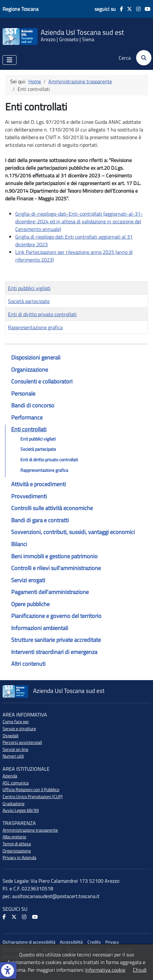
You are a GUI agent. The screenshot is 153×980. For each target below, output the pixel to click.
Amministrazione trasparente (30, 830)
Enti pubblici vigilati (38, 439)
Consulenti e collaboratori (42, 381)
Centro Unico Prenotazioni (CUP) (33, 797)
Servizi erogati (28, 580)
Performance (27, 417)
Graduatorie (14, 804)
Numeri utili (13, 756)
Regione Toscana (21, 9)
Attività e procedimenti (38, 484)
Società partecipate (38, 449)
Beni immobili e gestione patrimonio (54, 556)
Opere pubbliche (30, 604)
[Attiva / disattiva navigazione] (10, 60)
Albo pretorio (14, 837)
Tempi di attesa (17, 844)
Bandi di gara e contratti (40, 520)
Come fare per (16, 722)
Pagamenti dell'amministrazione (50, 592)
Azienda (10, 776)
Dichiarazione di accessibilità (29, 942)
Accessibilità (71, 942)
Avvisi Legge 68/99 (21, 810)
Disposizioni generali (36, 357)
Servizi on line (15, 749)
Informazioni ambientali (40, 628)
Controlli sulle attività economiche (52, 508)
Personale (23, 393)
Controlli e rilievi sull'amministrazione (56, 568)
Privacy (112, 942)
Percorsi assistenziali (22, 742)
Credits (94, 942)
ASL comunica (16, 783)
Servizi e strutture (19, 729)
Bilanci (19, 544)
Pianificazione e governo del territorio (56, 616)
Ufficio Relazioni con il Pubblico (31, 790)
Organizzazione (30, 370)
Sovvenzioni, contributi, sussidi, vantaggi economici (73, 532)
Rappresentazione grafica (44, 470)
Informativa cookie (105, 970)
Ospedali (10, 736)
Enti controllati (29, 429)
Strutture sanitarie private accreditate (56, 640)
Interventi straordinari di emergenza (54, 652)
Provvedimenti (29, 496)
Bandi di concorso (33, 405)
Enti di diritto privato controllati (49, 460)
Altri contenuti (28, 664)
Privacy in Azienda (19, 857)
